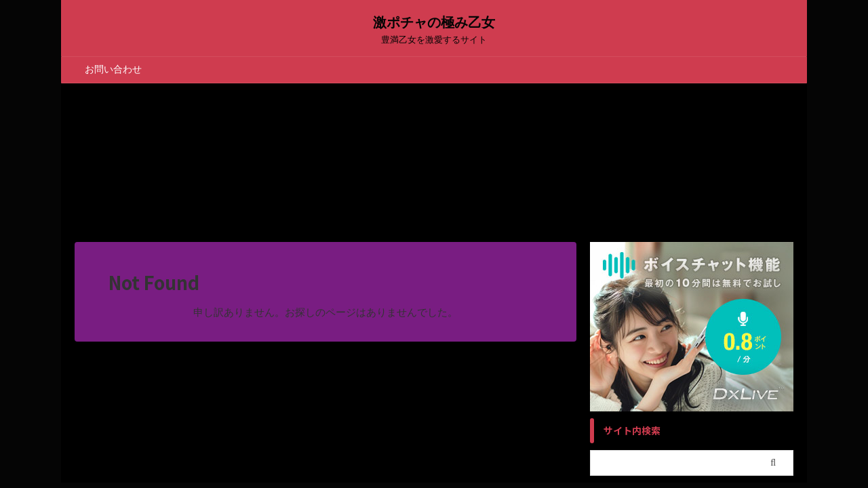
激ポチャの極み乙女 (434, 22)
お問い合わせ (113, 69)
